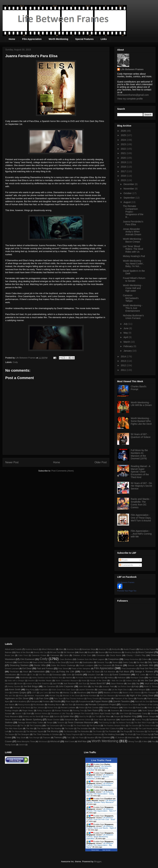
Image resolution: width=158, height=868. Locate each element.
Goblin (69, 675)
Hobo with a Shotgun (16, 681)
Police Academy (20, 701)
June (126, 328)
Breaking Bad (130, 652)
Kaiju (137, 686)
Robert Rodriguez (111, 707)
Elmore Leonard (12, 668)
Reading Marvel (54, 704)
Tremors (58, 737)
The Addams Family (123, 723)
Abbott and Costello (13, 649)
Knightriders (44, 690)
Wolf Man (82, 741)
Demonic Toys (103, 662)
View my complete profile (130, 99)
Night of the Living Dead (142, 695)
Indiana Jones (132, 681)
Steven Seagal (149, 716)
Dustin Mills (148, 665)
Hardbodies (24, 678)
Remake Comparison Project (102, 704)
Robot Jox (151, 708)
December (129, 184)
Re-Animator (39, 704)
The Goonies (133, 726)
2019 (124, 162)
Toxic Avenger (34, 738)
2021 (124, 153)
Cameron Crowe (39, 655)
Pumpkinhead (85, 701)
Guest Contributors (121, 675)
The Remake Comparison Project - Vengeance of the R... (133, 212)
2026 (124, 131)
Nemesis (122, 695)
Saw (105, 710)
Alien (61, 649)
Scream (8, 713)
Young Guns (10, 745)
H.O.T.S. (152, 675)
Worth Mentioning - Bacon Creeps (133, 240)
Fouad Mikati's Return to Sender (134, 279)
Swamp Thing (141, 720)
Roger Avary (28, 710)
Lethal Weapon (139, 690)
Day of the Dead (59, 662)
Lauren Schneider (86, 690)
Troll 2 (69, 738)
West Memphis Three (26, 741)
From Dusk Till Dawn (91, 672)
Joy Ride (95, 686)
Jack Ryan (83, 684)
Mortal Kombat (89, 695)
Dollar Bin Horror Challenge (63, 665)
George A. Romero (144, 672)
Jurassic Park (108, 686)
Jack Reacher (69, 683)
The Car (23, 726)
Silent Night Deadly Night (105, 713)
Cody (15, 362)
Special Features (84, 39)
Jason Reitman (117, 683)
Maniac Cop (68, 692)
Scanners (115, 710)
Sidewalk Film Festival (82, 714)
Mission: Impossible (36, 695)
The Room (151, 732)
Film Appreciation (32, 39)
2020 (124, 158)
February (128, 346)
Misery (21, 696)
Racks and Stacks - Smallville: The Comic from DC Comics (141, 503)
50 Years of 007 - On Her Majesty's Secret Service (141, 486)
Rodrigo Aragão (12, 710)
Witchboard (43, 742)
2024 (124, 140)
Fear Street (63, 668)
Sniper (47, 716)
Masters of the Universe (132, 693)
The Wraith (129, 734)
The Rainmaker (138, 732)
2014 (124, 356)
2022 (124, 149)
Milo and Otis (10, 696)
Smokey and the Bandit (32, 717)
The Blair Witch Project (143, 723)
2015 (124, 180)
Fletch (26, 672)
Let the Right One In (120, 690)
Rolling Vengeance (44, 711)
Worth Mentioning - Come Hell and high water (133, 288)
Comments (126, 565)
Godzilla (79, 675)
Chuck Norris (115, 655)
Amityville (116, 649)
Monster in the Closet (71, 696)
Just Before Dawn (124, 687)
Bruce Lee (10, 655)
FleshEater (14, 672)
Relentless (80, 704)
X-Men (145, 741)
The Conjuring (36, 725)
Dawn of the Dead (40, 662)
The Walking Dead (112, 734)
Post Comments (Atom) (62, 471)
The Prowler (97, 732)
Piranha (140, 698)
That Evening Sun (105, 723)
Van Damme (104, 737)
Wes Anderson (145, 738)
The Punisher (111, 731)
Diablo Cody (128, 662)
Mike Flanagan (150, 693)
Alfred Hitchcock (48, 649)
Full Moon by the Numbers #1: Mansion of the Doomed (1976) (139, 454)
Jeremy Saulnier (14, 687)
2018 (124, 167)
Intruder (20, 684)
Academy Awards (32, 649)
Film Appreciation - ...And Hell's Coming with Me (141, 534)
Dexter (115, 662)
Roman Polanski (62, 710)
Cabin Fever (23, 655)
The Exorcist (95, 725)
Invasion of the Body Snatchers (38, 684)
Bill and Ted (55, 652)
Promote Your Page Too (127, 591)
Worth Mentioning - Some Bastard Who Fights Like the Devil (141, 421)
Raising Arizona (24, 705)
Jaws (129, 683)
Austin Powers (130, 649)
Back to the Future (147, 649)
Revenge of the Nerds (22, 708)
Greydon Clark (94, 675)
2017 (124, 171)
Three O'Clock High (143, 734)
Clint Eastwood (27, 659)
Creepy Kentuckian (131, 659)
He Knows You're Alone (85, 678)
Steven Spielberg (34, 719)
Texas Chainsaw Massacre (80, 722)
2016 (124, 176)
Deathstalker (88, 662)
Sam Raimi (93, 710)
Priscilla (57, 701)
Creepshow (113, 659)
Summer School (84, 720)
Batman (8, 652)
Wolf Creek (69, 741)
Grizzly (106, 675)
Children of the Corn (82, 655)
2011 (124, 370)
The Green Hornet (148, 726)
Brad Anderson (115, 652)
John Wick (83, 686)
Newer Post (12, 462)
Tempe (50, 722)
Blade (81, 652)
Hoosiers (31, 681)
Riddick (82, 708)
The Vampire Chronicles (92, 734)
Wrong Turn (133, 741)
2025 (124, 135)
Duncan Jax (133, 665)
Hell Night (101, 678)
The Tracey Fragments (71, 734)
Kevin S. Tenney (151, 686)
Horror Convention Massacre (67, 681)
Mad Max (56, 692)
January (128, 351)
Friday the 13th (67, 672)
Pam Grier (44, 698)
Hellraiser (122, 677)
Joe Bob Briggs (31, 686)
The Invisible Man (84, 728)
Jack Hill (56, 683)
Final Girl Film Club (149, 668)
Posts (123, 560)
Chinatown (101, 655)
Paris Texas (58, 699)
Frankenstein (39, 672)
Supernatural (126, 719)
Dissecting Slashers (19, 665)
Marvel (94, 692)
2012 (124, 365)
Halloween (10, 677)
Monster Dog (54, 696)
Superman (111, 719)
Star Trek (95, 717)
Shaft (28, 713)
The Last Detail (129, 729)
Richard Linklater (68, 707)
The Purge (125, 731)
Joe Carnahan (49, 686)
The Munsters (69, 732)
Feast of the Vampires (81, 668)
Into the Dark (147, 680)
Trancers (47, 737)
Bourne (102, 652)
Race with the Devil (142, 702)
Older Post (101, 462)
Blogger (98, 861)
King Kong (30, 690)
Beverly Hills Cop (40, 652)
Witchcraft (55, 741)
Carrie (66, 655)
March (127, 342)
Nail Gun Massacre (107, 696)
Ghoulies (23, 675)
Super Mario (99, 720)
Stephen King (130, 716)
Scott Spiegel (148, 710)
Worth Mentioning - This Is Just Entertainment (133, 308)
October (128, 193)
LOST (34, 693)
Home (12, 39)
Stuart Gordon (53, 719)
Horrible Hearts (45, 680)
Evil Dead (27, 668)
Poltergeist (34, 701)
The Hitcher (42, 728)
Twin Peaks (79, 738)
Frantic (53, 672)
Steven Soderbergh (13, 719)
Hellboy (111, 677)
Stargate (117, 717)
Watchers (132, 737)
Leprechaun (103, 690)
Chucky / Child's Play (136, 655)
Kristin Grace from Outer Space (64, 690)
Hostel (84, 681)
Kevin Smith (15, 690)
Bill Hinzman (69, 652)
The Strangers (24, 734)
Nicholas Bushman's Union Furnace (133, 317)
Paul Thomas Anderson (75, 699)
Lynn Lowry (44, 693)
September (129, 198)
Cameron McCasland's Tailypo (131, 298)
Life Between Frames (132, 69)
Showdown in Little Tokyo (60, 714)
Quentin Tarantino (122, 701)
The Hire (30, 728)
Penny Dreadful (93, 699)
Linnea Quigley (19, 692)
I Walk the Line (116, 681)
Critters (145, 659)
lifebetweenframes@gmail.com (133, 95)
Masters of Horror (111, 692)
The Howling (56, 728)
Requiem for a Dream (129, 705)
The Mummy (53, 731)
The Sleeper (10, 734)
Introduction (9, 684)
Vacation (91, 737)
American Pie (104, 649)
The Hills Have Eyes (14, 728)
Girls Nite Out (44, 675)
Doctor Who (40, 665)
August (127, 202)
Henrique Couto (137, 677)
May (126, 333)
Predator (46, 701)
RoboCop (140, 707)
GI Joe (33, 675)
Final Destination (129, 668)
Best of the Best (23, 652)
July (126, 324)
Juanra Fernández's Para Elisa (133, 223)
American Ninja (89, 649)
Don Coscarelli (105, 665)
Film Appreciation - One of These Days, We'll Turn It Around (141, 518)
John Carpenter (66, 686)
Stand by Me (84, 717)
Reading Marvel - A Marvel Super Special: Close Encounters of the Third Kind (141, 472)
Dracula (119, 665)
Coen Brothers (66, 659)
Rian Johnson (39, 708)
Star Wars (106, 716)
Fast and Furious (45, 668)
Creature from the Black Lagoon (91, 659)
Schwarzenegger (130, 710)
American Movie (73, 649)
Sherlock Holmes (41, 714)
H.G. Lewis (140, 675)
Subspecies (69, 719)
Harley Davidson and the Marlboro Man (47, 678)
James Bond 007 (98, 683)
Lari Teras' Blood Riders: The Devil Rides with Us (133, 249)
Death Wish (74, 662)
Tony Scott (21, 737)
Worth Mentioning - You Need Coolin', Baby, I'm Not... (133, 264)
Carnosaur (55, 655)
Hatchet (69, 677)
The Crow (67, 726)
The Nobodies (83, 731)
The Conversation (53, 726)
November (129, 189)
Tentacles (61, 723)
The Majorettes (17, 732)
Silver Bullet (124, 714)
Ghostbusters (11, 675)
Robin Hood (128, 708)
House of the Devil (98, 680)
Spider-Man (69, 716)
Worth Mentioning (59, 39)
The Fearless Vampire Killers (114, 726)
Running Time (78, 711)
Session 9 (19, 714)
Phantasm (106, 698)
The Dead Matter (80, 726)
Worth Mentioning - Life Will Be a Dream (141, 404)
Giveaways (57, 675)
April (126, 337)
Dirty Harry (153, 662)
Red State (69, 705)
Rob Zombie (93, 707)
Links (104, 39)
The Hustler (69, 729)
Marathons (82, 692)
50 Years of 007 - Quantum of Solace (141, 436)
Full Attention (110, 672)
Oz (35, 699)
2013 (124, 361)
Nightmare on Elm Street (17, 698)
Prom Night (71, 701)
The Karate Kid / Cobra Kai (107, 728)
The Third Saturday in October (46, 734)
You (154, 741)
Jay (138, 683)
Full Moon (124, 672)
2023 (124, 144)
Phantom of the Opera (124, 698)
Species (57, 717)
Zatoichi (22, 745)
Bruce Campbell (146, 652)
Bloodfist (91, 652)
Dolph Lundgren (86, 665)
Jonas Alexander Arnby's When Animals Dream (132, 232)
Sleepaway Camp (140, 713)
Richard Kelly (53, 708)
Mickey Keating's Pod (134, 256)
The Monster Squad (35, 731)
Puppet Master (101, 701)
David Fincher (23, 662)
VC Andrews (120, 738)
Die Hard (140, 662)
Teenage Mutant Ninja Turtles (31, 722)
